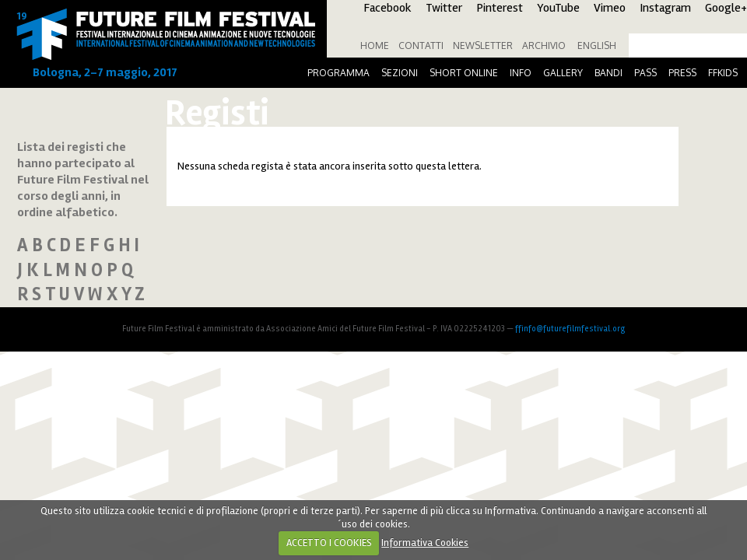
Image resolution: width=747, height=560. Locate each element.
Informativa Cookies (425, 543)
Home (375, 45)
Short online (464, 73)
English (597, 45)
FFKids (723, 73)
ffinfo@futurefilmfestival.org (570, 329)
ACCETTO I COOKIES (329, 543)
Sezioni (400, 73)
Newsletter (483, 45)
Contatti (421, 45)
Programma (338, 73)
